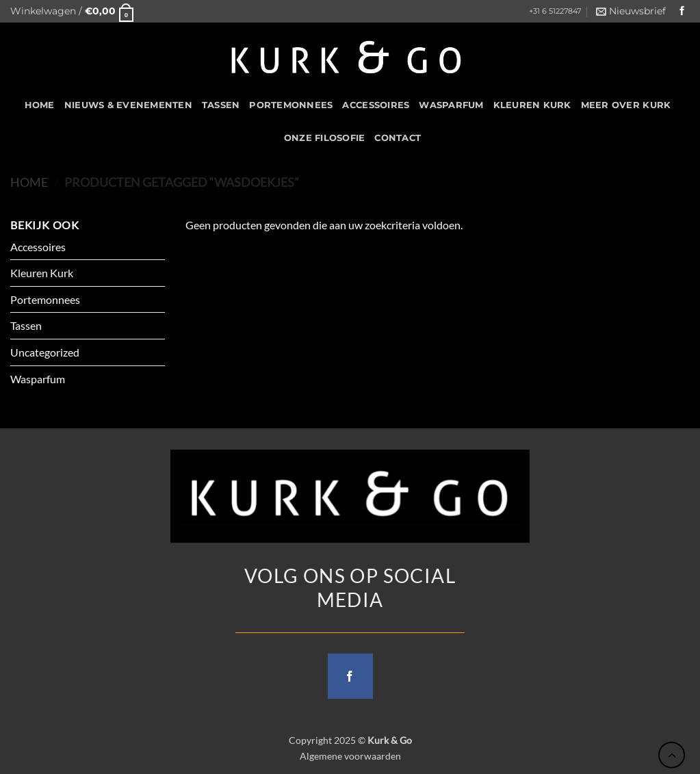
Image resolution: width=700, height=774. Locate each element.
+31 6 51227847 (555, 11)
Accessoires (376, 105)
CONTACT (398, 138)
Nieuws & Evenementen (128, 105)
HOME (40, 105)
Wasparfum (451, 105)
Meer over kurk (626, 105)
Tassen (221, 105)
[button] (72, 11)
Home (29, 182)
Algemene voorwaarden (350, 756)
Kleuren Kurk (532, 105)
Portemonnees (291, 105)
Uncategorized (45, 352)
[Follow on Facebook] (682, 11)
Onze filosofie (325, 138)
